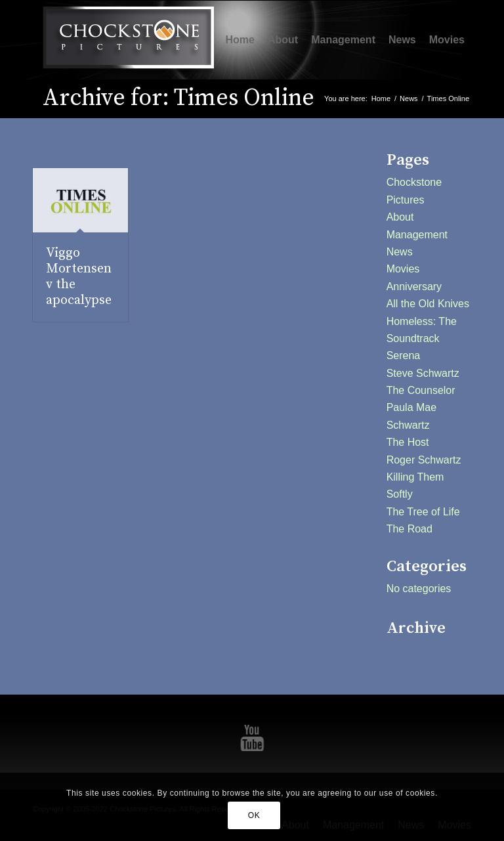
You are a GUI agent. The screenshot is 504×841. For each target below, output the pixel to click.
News (400, 252)
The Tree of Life (423, 512)
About (400, 217)
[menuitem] (240, 40)
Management (417, 235)
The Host (408, 442)
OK (254, 815)
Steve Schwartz (423, 373)
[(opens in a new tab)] (80, 200)
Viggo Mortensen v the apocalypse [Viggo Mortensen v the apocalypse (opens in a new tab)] (79, 277)
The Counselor (421, 390)
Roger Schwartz (424, 460)
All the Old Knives (428, 304)
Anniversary (414, 287)
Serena (404, 356)
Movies (403, 269)
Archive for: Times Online (178, 98)
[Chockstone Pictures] (128, 40)
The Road (409, 529)
